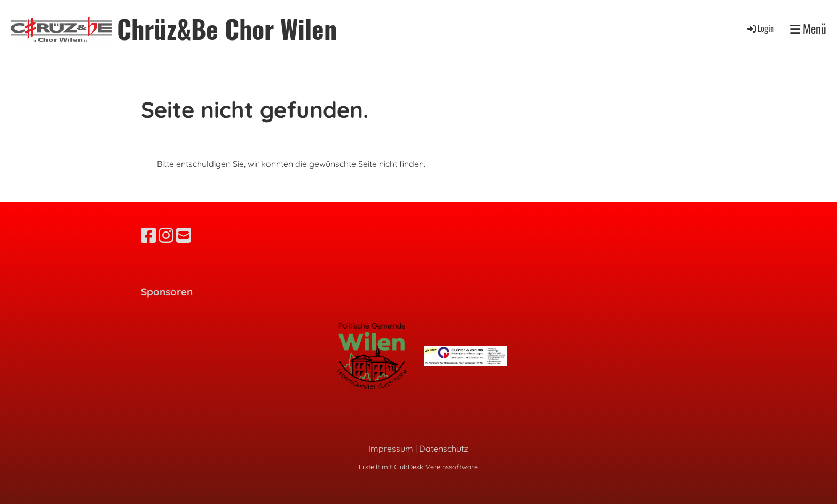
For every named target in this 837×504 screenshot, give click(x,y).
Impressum (391, 449)
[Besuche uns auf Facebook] (148, 235)
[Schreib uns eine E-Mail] (184, 235)
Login (760, 28)
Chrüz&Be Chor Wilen (227, 29)
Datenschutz (444, 449)
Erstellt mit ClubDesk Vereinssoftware (418, 467)
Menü (808, 29)
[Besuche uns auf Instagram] (166, 235)
